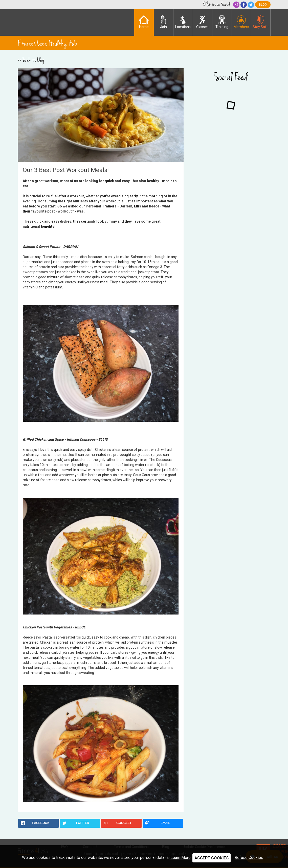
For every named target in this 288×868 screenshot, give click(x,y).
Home (144, 22)
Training (222, 22)
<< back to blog (31, 60)
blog (263, 5)
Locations (183, 22)
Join (163, 22)
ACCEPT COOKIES (212, 858)
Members (241, 22)
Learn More (181, 858)
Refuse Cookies (249, 858)
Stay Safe (261, 22)
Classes (202, 22)
